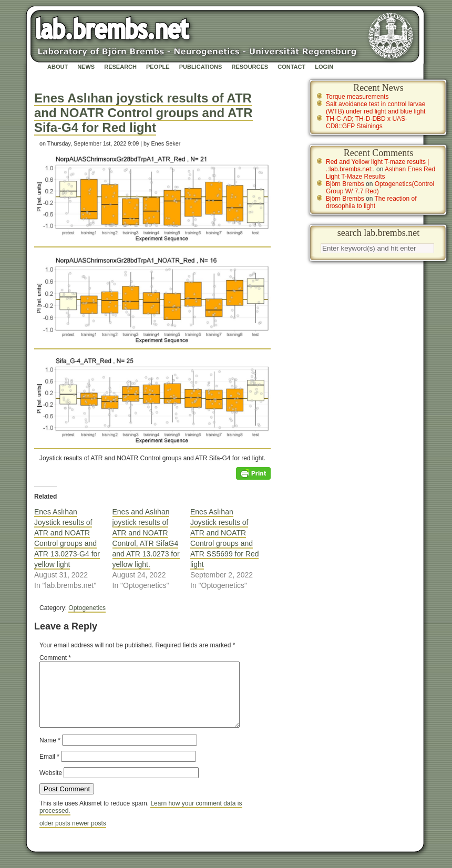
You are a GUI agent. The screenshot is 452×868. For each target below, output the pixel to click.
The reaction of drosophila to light (371, 202)
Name (50, 753)
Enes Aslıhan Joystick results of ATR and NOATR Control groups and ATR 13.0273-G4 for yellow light (67, 538)
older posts (56, 836)
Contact (291, 67)
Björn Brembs (345, 184)
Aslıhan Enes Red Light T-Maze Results (381, 173)
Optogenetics (87, 608)
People (158, 67)
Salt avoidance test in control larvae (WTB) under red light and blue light (376, 108)
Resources (250, 67)
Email (49, 769)
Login (324, 67)
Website (51, 786)
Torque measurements (357, 97)
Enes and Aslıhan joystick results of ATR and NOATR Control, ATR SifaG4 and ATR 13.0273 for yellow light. (146, 538)
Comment (55, 658)
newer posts (89, 836)
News (86, 67)
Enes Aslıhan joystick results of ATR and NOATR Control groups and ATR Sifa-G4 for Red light (143, 113)
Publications (201, 67)
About (58, 67)
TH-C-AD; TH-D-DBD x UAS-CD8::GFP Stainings (367, 122)
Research (120, 67)
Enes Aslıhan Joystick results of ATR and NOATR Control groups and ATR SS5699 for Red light (224, 538)
